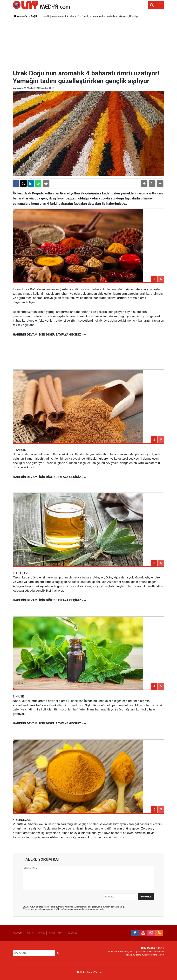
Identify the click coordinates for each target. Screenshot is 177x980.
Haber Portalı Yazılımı (91, 972)
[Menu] (160, 5)
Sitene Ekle (72, 933)
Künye (30, 933)
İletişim (41, 933)
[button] (144, 183)
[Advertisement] (92, 43)
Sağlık (34, 16)
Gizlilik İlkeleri (56, 933)
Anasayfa (20, 16)
